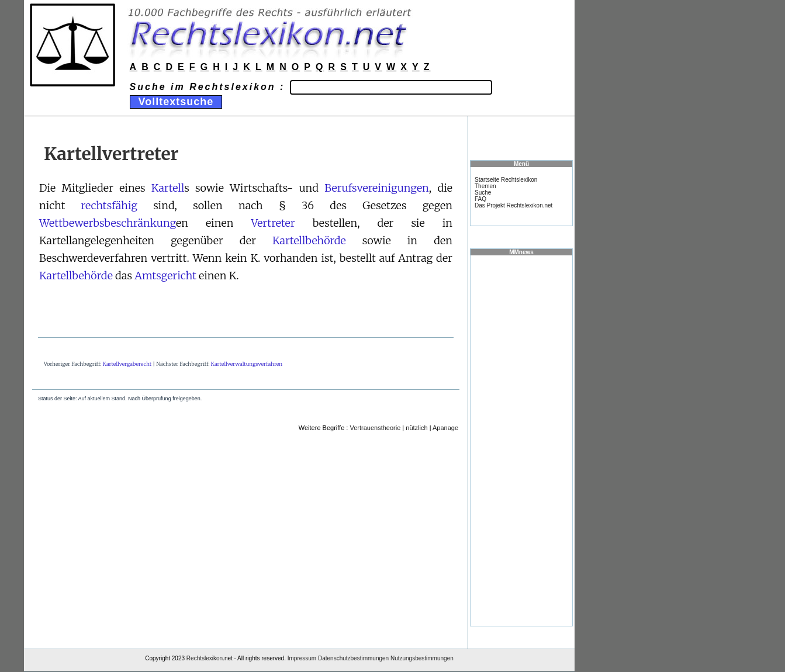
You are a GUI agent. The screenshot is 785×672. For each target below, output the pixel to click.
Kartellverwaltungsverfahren (247, 364)
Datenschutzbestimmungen (353, 658)
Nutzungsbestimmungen (422, 658)
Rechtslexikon (205, 658)
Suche (483, 193)
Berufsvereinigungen (377, 188)
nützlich (416, 428)
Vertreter (273, 223)
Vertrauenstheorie (375, 428)
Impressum (302, 658)
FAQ (480, 199)
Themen (485, 186)
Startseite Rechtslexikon (506, 180)
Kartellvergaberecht (127, 364)
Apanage (445, 428)
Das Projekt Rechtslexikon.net (513, 205)
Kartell (168, 188)
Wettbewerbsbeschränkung (108, 223)
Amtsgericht (165, 276)
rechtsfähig (109, 205)
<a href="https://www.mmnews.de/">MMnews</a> (521, 440)
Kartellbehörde (309, 240)
